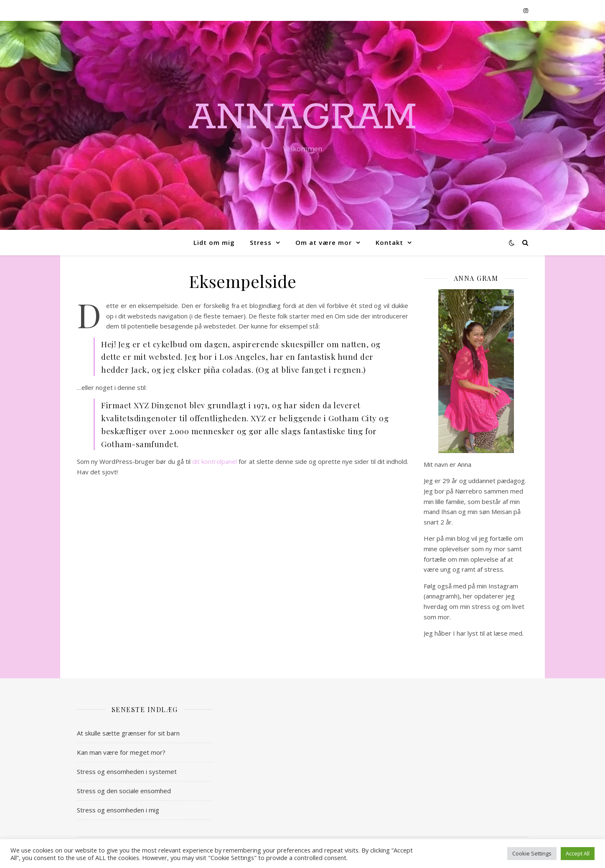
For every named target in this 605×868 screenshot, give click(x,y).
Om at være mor (324, 242)
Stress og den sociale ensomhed (124, 791)
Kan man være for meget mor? (121, 752)
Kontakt (389, 242)
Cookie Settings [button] (532, 853)
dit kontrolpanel (215, 461)
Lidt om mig (214, 242)
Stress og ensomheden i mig (118, 810)
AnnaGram (303, 118)
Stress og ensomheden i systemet (127, 771)
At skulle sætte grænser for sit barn (128, 733)
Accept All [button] (578, 853)
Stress (261, 242)
